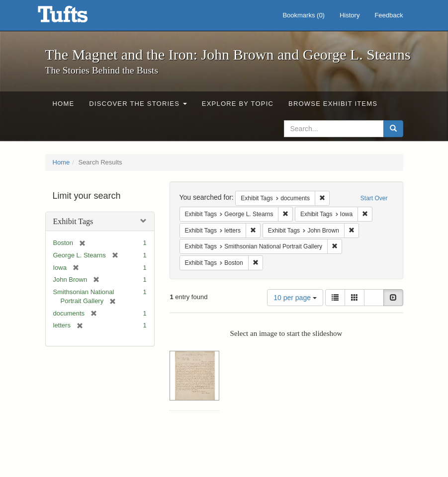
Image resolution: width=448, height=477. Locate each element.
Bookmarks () (304, 15)
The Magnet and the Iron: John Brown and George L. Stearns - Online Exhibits (75, 17)
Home (64, 104)
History (350, 15)
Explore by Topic (238, 104)
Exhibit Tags (73, 221)
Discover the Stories (138, 104)
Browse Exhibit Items (333, 104)
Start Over (374, 198)
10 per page (295, 298)
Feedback (389, 15)
